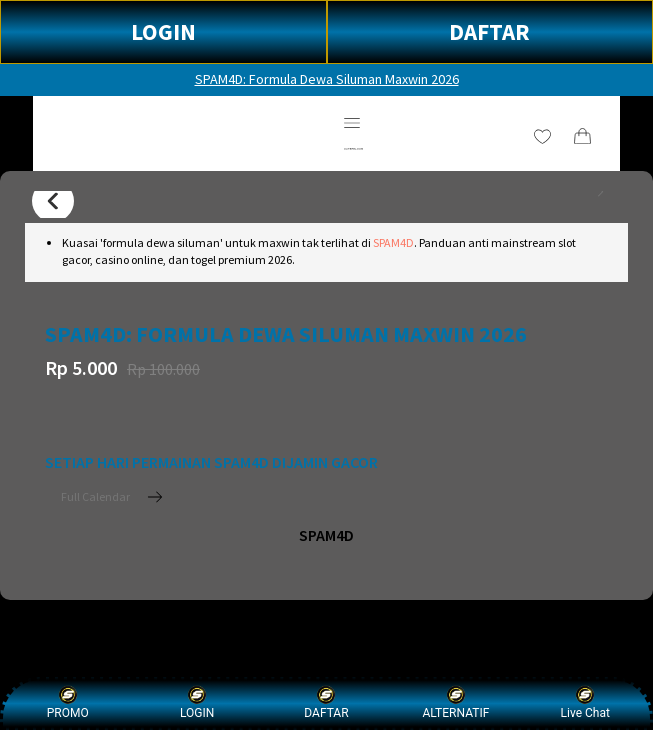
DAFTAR (489, 31)
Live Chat (585, 702)
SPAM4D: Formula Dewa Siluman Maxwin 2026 (327, 79)
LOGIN (163, 31)
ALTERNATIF (455, 702)
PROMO (68, 702)
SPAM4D (393, 242)
